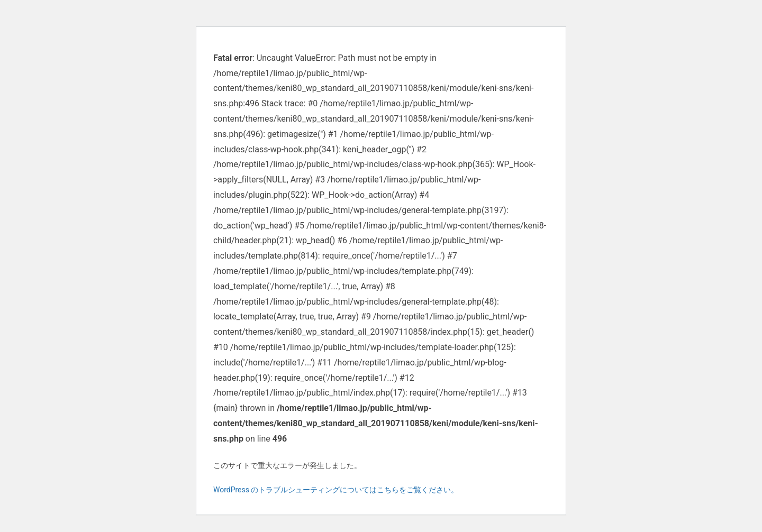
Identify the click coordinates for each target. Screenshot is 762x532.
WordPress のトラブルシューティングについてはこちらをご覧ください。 (336, 490)
